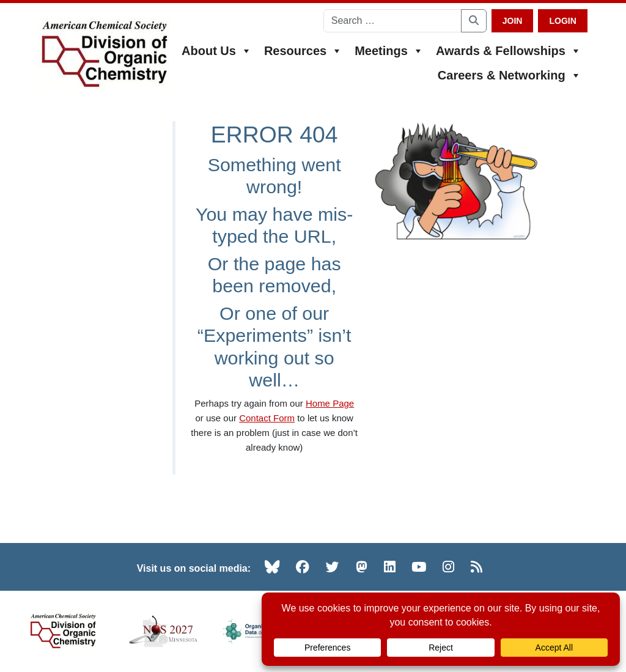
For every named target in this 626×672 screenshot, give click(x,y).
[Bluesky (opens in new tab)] (272, 567)
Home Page (330, 403)
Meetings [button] (389, 51)
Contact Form (267, 418)
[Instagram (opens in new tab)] (448, 567)
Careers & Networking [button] (510, 75)
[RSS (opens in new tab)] (477, 567)
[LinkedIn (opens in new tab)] (390, 567)
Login (562, 21)
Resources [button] (303, 51)
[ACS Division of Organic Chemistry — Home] (104, 55)
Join (513, 21)
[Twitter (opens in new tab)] (333, 567)
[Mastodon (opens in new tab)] (362, 567)
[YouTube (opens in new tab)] (419, 567)
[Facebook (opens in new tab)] (303, 567)
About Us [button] (217, 51)
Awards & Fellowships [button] (509, 51)
